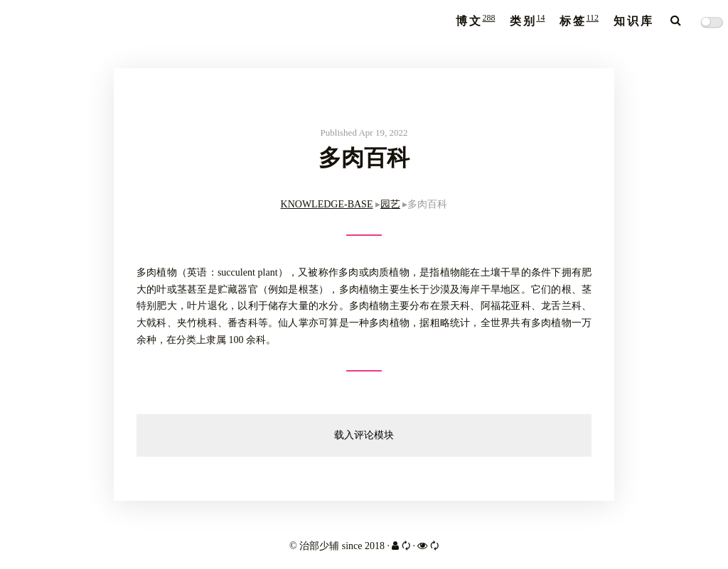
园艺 (390, 204)
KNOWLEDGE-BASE (327, 204)
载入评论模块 (364, 435)
